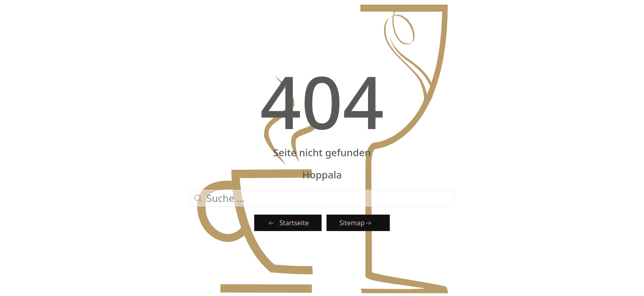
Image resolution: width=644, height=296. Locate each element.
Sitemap (356, 223)
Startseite (288, 223)
